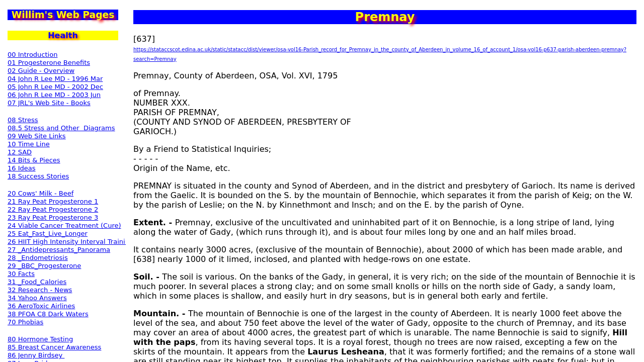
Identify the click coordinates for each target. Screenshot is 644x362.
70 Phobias (25, 322)
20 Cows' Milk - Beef (41, 193)
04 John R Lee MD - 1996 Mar (55, 79)
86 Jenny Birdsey (36, 355)
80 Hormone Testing (40, 339)
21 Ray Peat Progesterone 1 (53, 201)
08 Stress (23, 120)
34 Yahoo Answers (37, 298)
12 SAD (20, 152)
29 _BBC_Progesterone (44, 266)
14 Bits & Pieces (34, 160)
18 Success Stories (38, 176)
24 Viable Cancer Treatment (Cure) (64, 225)
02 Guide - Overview (41, 71)
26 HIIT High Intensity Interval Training (70, 242)
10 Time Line (29, 144)
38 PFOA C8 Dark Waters (48, 314)
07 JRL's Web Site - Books (49, 103)
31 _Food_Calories (37, 282)
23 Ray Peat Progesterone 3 (53, 217)
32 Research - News (40, 290)
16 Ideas (22, 168)
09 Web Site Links (37, 136)
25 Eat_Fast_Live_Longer (48, 234)
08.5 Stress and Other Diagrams (61, 128)
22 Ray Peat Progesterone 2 (53, 209)
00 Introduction (32, 55)
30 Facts (21, 274)
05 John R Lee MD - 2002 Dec (55, 87)
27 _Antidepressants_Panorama (59, 250)
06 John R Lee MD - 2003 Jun (54, 95)
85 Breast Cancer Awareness (54, 347)
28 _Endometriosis (38, 258)
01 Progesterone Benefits (49, 63)
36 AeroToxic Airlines (41, 306)
